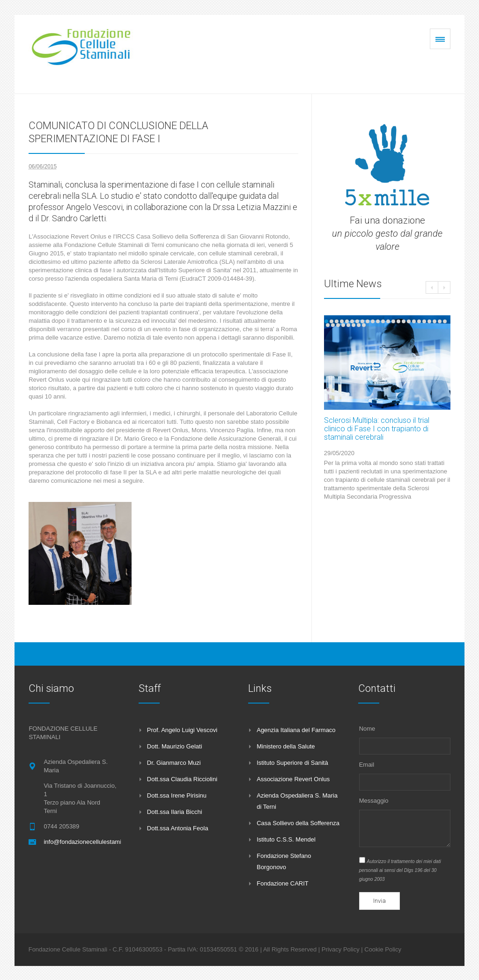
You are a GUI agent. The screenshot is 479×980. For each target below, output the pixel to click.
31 (359, 325)
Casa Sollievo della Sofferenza (298, 823)
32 (364, 325)
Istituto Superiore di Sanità (292, 763)
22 (435, 321)
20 (424, 321)
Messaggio (374, 801)
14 (393, 321)
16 (404, 321)
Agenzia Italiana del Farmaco (296, 730)
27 (338, 325)
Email (367, 765)
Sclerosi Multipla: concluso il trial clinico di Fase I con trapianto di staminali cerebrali (377, 429)
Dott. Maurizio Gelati (175, 746)
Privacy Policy (341, 949)
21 (429, 321)
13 (388, 321)
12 (383, 321)
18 (414, 321)
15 (398, 321)
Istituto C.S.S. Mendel (286, 839)
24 (445, 321)
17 (409, 321)
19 (419, 321)
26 (333, 325)
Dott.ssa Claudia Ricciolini (182, 779)
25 (328, 325)
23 (440, 321)
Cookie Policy (383, 949)
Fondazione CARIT (283, 883)
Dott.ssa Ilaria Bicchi (175, 812)
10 (373, 321)
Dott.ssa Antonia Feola (178, 828)
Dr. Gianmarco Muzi (174, 763)
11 (378, 321)
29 (348, 325)
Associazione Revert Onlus (293, 779)
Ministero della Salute (286, 746)
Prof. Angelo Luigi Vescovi (182, 730)
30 (354, 325)
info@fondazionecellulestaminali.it (89, 842)
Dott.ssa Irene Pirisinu (177, 795)
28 (343, 325)
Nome (367, 729)
